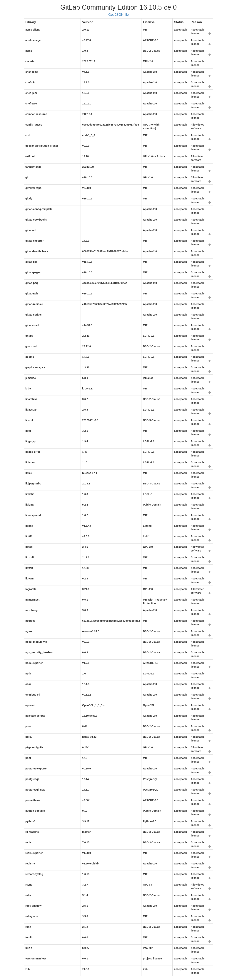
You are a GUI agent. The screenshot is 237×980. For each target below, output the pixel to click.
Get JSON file (118, 15)
